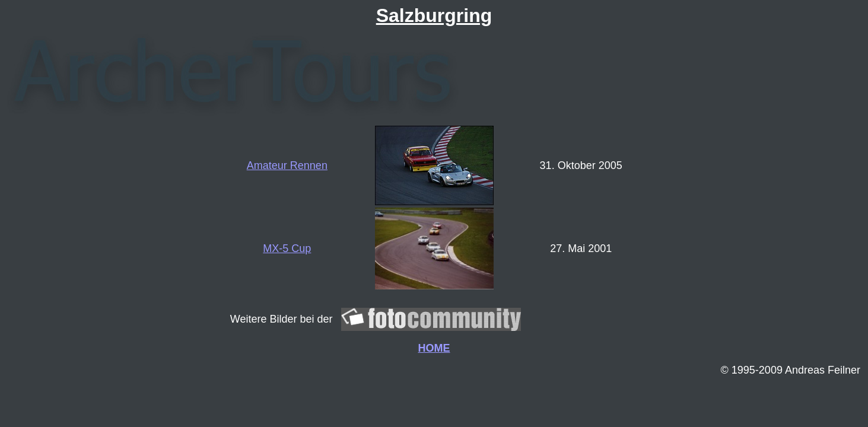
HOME (434, 348)
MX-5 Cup (287, 248)
